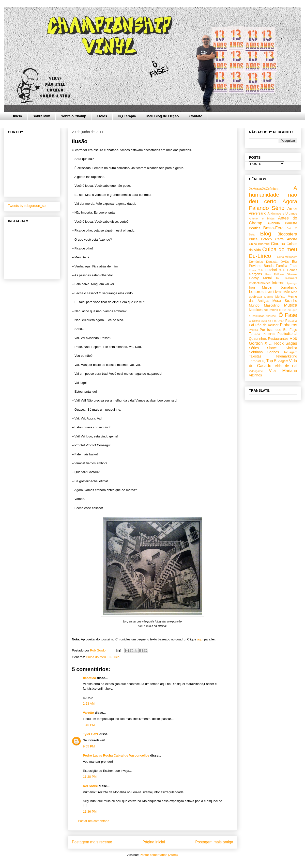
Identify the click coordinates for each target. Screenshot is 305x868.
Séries (254, 348)
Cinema (278, 244)
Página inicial (154, 842)
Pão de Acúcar (267, 325)
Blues (253, 239)
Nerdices (256, 310)
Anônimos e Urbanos (282, 214)
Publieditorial (287, 334)
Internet (279, 283)
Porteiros (269, 334)
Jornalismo (289, 287)
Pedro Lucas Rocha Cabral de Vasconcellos (116, 755)
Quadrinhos (258, 339)
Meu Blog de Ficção (162, 116)
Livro (269, 292)
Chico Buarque (259, 244)
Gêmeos (292, 274)
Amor (292, 209)
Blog (266, 234)
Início (18, 116)
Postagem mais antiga (214, 842)
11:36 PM (90, 812)
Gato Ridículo (274, 274)
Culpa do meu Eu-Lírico (103, 657)
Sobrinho (256, 352)
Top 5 (271, 361)
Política (253, 330)
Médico (269, 297)
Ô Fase (288, 315)
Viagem (283, 361)
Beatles (255, 228)
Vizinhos (255, 375)
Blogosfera (287, 234)
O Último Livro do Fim (263, 321)
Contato (196, 116)
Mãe (287, 292)
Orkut (281, 321)
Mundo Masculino (264, 305)
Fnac (293, 266)
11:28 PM (90, 777)
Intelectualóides (260, 283)
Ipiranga (292, 283)
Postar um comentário (94, 821)
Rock (279, 343)
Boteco (266, 239)
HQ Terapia (127, 116)
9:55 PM (89, 746)
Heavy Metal (260, 278)
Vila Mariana (283, 371)
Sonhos (273, 352)
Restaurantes (278, 339)
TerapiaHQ (257, 361)
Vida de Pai (286, 366)
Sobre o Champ (73, 116)
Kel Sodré (90, 786)
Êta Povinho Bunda (273, 264)
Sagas (291, 343)
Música (291, 305)
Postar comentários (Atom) (159, 855)
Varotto (88, 713)
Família (282, 266)
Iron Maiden (261, 287)
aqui (200, 639)
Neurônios (271, 310)
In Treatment (287, 278)
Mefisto (280, 297)
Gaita (282, 270)
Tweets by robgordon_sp (27, 206)
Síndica (291, 348)
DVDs (285, 262)
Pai (251, 325)
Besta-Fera (273, 228)
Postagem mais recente (92, 842)
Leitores (256, 292)
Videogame (256, 371)
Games (292, 270)
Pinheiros (289, 325)
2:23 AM (89, 704)
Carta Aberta (286, 239)
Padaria (291, 321)
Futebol (271, 270)
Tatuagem (290, 352)
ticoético (89, 678)
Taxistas (255, 356)
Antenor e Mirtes (262, 218)
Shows (272, 348)
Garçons (255, 274)
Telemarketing (286, 356)
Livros (102, 116)
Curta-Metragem (287, 257)
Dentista (272, 262)
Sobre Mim (42, 116)
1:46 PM (89, 725)
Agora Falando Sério (273, 205)
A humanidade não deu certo (273, 195)
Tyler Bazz (91, 734)
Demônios (256, 262)
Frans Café (256, 270)
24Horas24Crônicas (264, 189)
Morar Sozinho (285, 301)
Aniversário (258, 213)
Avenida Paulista (282, 223)
